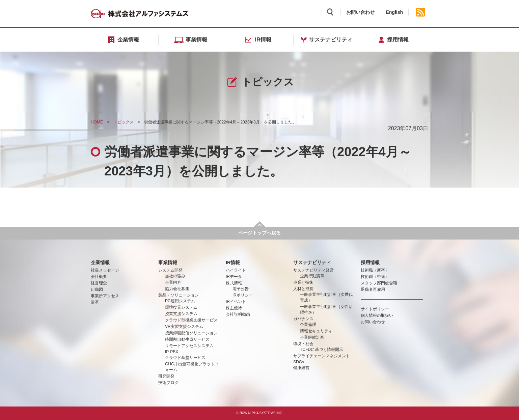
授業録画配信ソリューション (191, 333)
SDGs (299, 362)
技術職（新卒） (375, 270)
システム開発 (170, 270)
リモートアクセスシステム (189, 346)
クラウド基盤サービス (185, 358)
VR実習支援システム (184, 327)
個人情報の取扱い (377, 315)
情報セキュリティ (316, 331)
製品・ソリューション (179, 295)
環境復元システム (181, 307)
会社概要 (99, 277)
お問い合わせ (360, 12)
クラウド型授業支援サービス (191, 320)
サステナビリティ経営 (313, 270)
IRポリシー (243, 295)
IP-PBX (172, 352)
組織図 (97, 289)
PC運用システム (180, 301)
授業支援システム (181, 314)
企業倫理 (308, 325)
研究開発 (166, 376)
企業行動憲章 (312, 276)
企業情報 (100, 262)
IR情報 (233, 262)
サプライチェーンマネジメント (322, 356)
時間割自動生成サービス (187, 339)
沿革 (95, 302)
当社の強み (175, 276)
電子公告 (241, 289)
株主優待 (234, 308)
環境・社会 (303, 344)
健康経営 (301, 368)
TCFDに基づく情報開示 (322, 349)
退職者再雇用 (373, 289)
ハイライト (236, 270)
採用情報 (370, 262)
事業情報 (168, 262)
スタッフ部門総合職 (379, 283)
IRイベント (236, 302)
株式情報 (234, 283)
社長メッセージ (105, 270)
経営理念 (99, 283)
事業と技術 (303, 282)
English (394, 12)
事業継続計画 (312, 337)
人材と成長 (303, 289)
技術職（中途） (375, 277)
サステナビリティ (312, 262)
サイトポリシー (375, 309)
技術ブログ (168, 383)
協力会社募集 (177, 289)
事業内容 (173, 282)
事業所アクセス (105, 296)
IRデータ (234, 277)
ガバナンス (303, 319)
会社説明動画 (238, 314)
